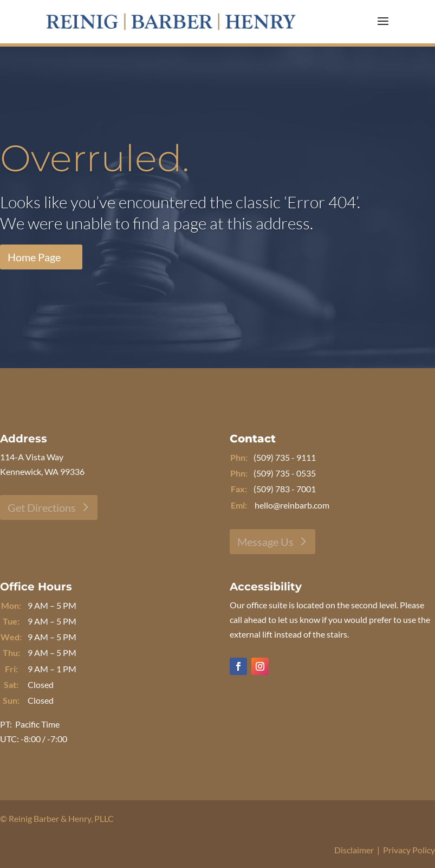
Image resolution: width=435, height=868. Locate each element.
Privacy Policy (409, 850)
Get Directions (42, 507)
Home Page (34, 257)
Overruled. (95, 158)
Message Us (265, 542)
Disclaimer (354, 850)
